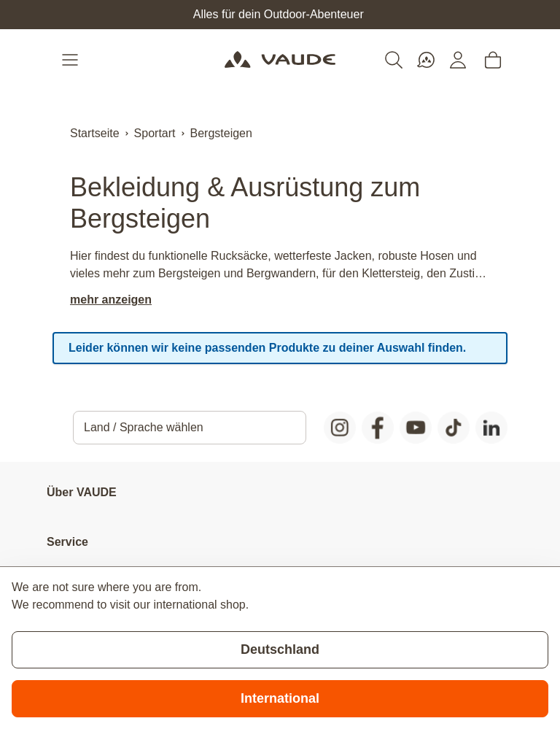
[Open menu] (71, 60)
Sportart (155, 133)
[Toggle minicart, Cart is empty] (493, 60)
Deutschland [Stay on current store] (280, 649)
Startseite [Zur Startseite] (95, 133)
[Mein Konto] (458, 60)
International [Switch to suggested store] (280, 698)
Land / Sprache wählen (144, 427)
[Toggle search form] (394, 60)
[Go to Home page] (280, 60)
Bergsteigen (221, 133)
